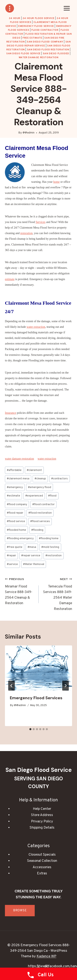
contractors (59, 479)
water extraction (36, 327)
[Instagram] (47, 966)
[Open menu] (67, 8)
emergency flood (40, 487)
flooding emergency (20, 538)
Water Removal (34, 564)
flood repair (15, 513)
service (12, 564)
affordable (14, 470)
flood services (40, 521)
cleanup (40, 479)
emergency (15, 487)
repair (11, 556)
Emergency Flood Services (36, 698)
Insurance (10, 413)
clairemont (34, 470)
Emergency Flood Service (36, 26)
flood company (17, 504)
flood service (16, 521)
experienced (34, 496)
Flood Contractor (45, 30)
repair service (31, 556)
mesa (32, 547)
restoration (26, 233)
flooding (37, 530)
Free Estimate (32, 38)
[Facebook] (30, 966)
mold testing (50, 547)
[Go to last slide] (11, 686)
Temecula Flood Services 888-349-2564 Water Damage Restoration (57, 594)
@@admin (29, 133)
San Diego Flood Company (45, 42)
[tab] (30, 729)
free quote (15, 547)
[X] (39, 966)
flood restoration (40, 513)
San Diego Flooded (56, 54)
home (56, 182)
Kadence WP (46, 956)
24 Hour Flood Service (39, 18)
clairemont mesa (18, 479)
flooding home (49, 538)
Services (41, 222)
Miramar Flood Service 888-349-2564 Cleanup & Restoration (20, 591)
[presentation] (38, 668)
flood (52, 496)
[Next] (66, 686)
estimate (10, 279)
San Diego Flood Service (24, 54)
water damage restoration (38, 58)
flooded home (16, 530)
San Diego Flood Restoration (48, 50)
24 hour (15, 18)
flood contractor (43, 504)
